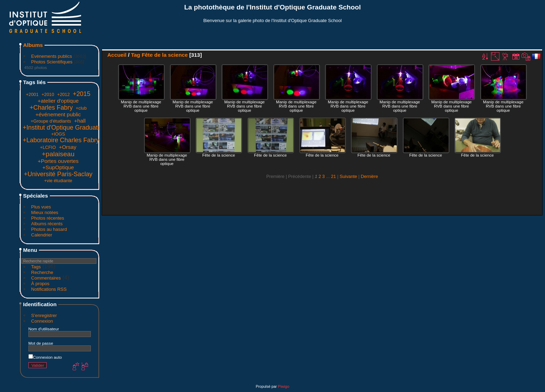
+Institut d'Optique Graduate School (73, 128)
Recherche (42, 272)
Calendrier (42, 235)
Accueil (117, 55)
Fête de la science (165, 55)
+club (81, 108)
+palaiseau (58, 154)
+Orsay (68, 147)
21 (334, 176)
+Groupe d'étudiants (51, 121)
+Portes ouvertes (58, 161)
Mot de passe (41, 343)
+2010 (48, 94)
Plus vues (41, 207)
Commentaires (46, 278)
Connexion (42, 321)
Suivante (348, 176)
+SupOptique (58, 167)
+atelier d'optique (58, 101)
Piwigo (283, 386)
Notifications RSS (49, 289)
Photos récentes (48, 218)
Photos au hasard (49, 229)
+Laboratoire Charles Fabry (61, 140)
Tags (36, 267)
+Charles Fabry (51, 108)
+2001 (32, 94)
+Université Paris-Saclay (58, 174)
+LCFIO (48, 147)
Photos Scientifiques (52, 62)
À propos (40, 284)
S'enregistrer (44, 315)
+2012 (63, 94)
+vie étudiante (58, 181)
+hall (80, 121)
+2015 (81, 94)
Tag (135, 55)
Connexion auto (45, 357)
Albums (33, 45)
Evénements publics (52, 56)
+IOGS (58, 134)
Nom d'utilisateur (44, 329)
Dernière (369, 176)
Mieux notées (45, 212)
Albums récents (47, 224)
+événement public (58, 114)
